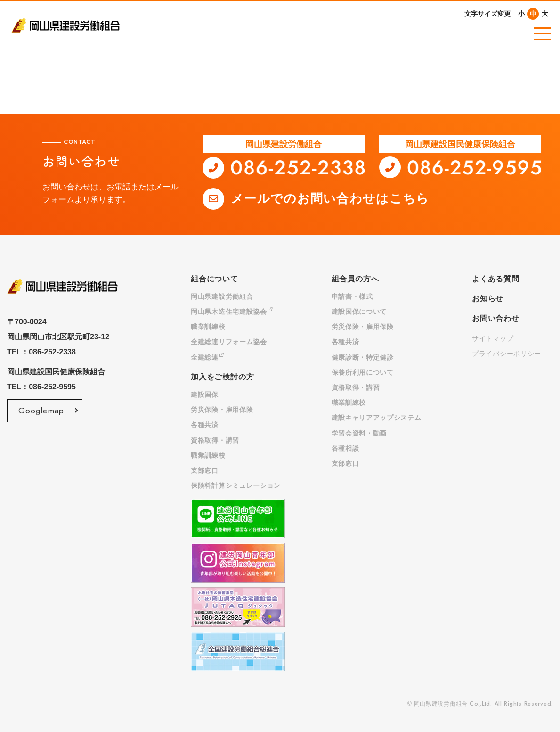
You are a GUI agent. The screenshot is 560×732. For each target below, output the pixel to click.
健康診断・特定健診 (363, 357)
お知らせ (488, 299)
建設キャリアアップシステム (377, 418)
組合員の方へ (355, 279)
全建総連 (208, 357)
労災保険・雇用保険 (222, 410)
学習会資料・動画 (359, 433)
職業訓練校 (208, 327)
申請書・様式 (352, 296)
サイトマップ (493, 338)
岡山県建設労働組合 (222, 296)
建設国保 (205, 395)
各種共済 (205, 425)
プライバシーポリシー (507, 354)
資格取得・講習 (215, 440)
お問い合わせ (496, 318)
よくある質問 (496, 279)
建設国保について (359, 312)
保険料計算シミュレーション (236, 485)
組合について (215, 279)
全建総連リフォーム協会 (229, 342)
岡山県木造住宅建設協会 (232, 312)
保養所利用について (363, 372)
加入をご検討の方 (222, 377)
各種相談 (345, 448)
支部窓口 (205, 470)
